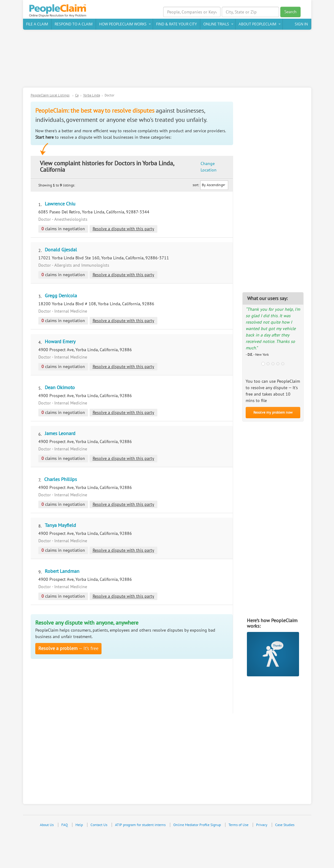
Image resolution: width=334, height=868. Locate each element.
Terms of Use (238, 825)
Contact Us (99, 825)
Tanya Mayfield (60, 525)
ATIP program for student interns (140, 825)
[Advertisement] (167, 61)
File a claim (37, 24)
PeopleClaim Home (58, 11)
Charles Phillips (61, 479)
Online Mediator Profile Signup (197, 825)
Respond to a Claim (74, 24)
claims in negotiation (63, 229)
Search (290, 12)
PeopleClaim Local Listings (50, 95)
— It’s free (68, 648)
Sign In (301, 24)
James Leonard (60, 434)
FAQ (65, 825)
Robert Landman (62, 571)
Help (79, 825)
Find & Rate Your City (177, 24)
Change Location (209, 167)
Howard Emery (60, 342)
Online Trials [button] (216, 24)
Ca (77, 95)
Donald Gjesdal (61, 250)
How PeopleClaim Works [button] (123, 24)
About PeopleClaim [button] (257, 24)
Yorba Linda (92, 95)
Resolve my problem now (273, 412)
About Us (47, 825)
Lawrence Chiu (60, 204)
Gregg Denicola (61, 296)
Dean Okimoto (60, 388)
